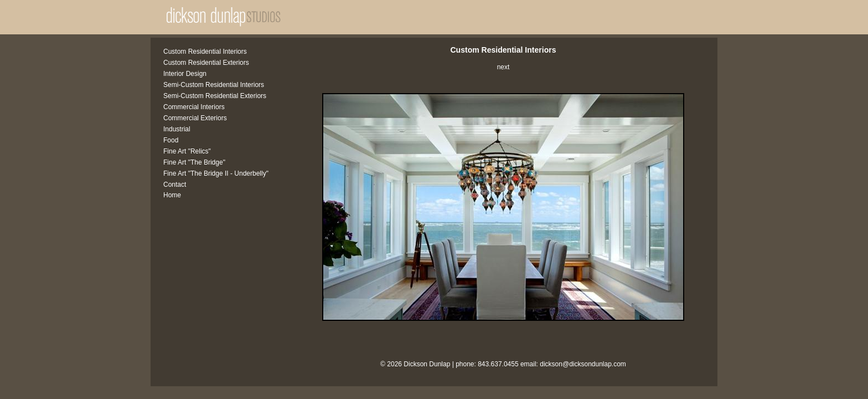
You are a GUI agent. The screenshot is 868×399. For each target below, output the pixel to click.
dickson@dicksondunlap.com (583, 364)
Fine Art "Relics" (187, 151)
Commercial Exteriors (195, 118)
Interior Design (185, 74)
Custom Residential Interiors (205, 52)
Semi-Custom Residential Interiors (214, 85)
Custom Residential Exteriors (206, 63)
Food (171, 140)
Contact (175, 185)
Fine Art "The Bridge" (194, 162)
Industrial (177, 129)
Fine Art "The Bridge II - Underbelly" (216, 173)
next (503, 67)
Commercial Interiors (194, 107)
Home (172, 195)
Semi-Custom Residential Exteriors (215, 96)
